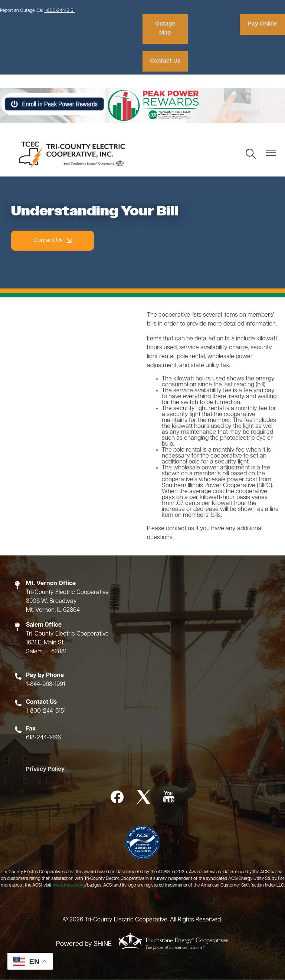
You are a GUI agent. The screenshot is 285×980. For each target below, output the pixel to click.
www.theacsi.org (69, 886)
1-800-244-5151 (59, 11)
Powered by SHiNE (84, 944)
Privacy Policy (43, 770)
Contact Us (164, 62)
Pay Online (264, 24)
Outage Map (164, 29)
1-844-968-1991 (45, 685)
